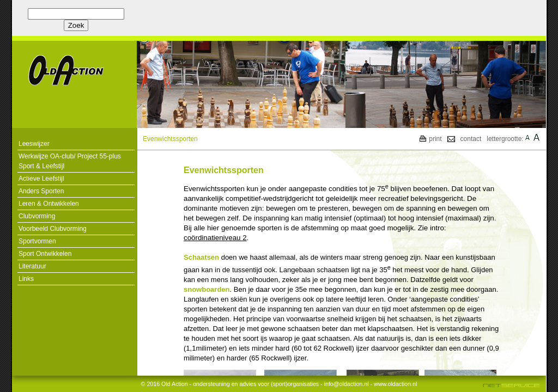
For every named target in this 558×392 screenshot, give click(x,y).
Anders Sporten (41, 191)
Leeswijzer (34, 144)
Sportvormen (37, 241)
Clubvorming (37, 216)
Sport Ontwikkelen (45, 254)
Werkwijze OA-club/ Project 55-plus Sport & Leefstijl (70, 161)
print (435, 139)
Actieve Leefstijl (41, 179)
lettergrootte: (505, 139)
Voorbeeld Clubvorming (53, 229)
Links (26, 279)
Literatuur (32, 266)
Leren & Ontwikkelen (49, 204)
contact (471, 139)
